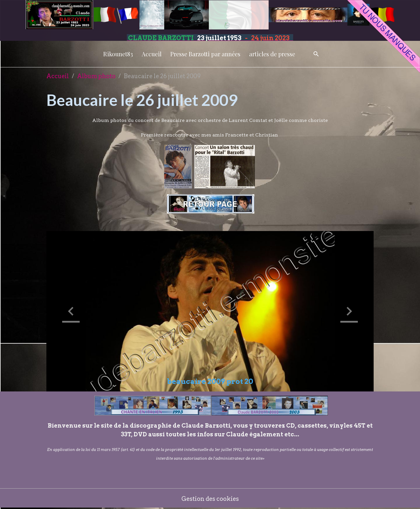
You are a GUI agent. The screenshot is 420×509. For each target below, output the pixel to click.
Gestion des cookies (210, 499)
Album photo (96, 76)
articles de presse (272, 54)
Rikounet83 (118, 54)
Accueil (152, 54)
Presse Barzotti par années (205, 54)
